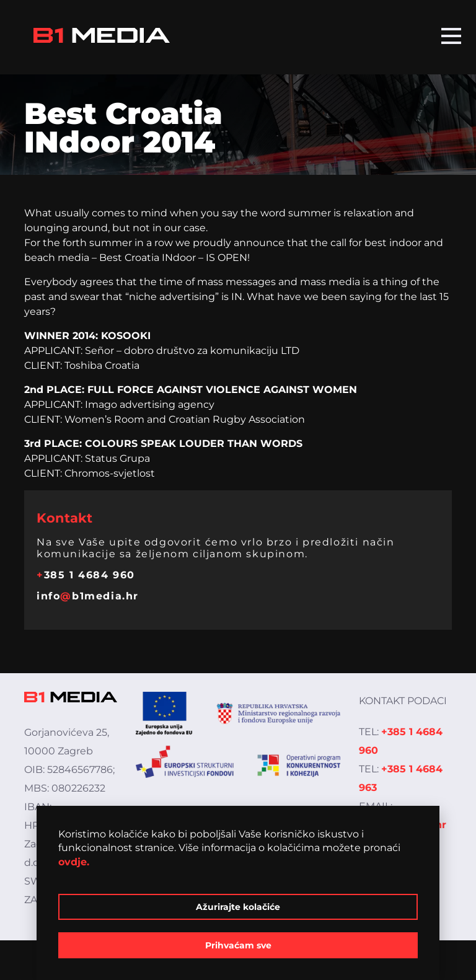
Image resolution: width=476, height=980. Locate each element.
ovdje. (74, 862)
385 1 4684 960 (86, 575)
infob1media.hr (88, 596)
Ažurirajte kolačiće (238, 907)
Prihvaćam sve (238, 945)
